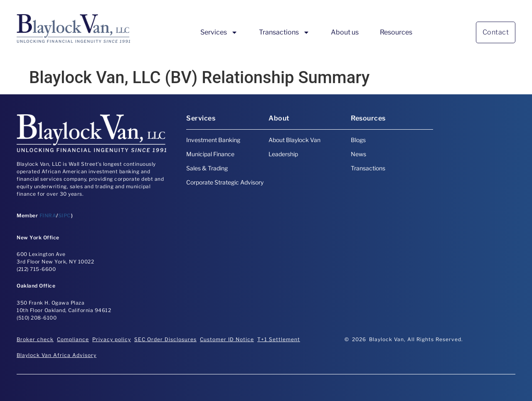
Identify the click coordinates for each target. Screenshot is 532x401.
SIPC (65, 215)
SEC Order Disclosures (165, 339)
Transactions (284, 32)
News (358, 154)
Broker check (35, 339)
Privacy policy (112, 339)
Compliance (73, 339)
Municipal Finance (210, 154)
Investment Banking (213, 140)
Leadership (283, 154)
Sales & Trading (207, 168)
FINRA (48, 215)
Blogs (358, 140)
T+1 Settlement (279, 339)
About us (345, 32)
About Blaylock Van (294, 140)
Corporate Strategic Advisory (225, 182)
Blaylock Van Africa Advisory (57, 355)
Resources (396, 32)
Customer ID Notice (227, 339)
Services (219, 32)
